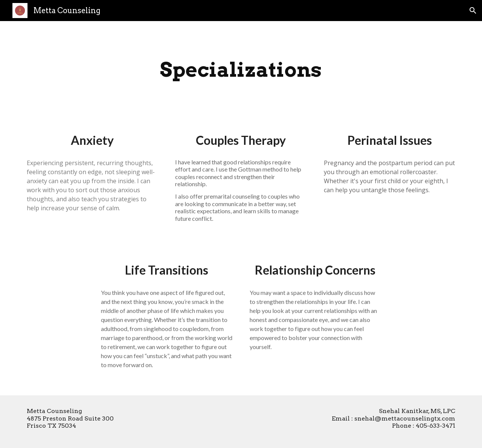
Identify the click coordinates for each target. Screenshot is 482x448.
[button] (473, 11)
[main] (241, 70)
